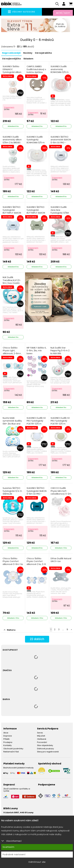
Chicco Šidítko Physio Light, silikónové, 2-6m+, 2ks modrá (12, 352)
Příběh (6, 739)
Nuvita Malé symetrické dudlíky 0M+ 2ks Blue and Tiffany (12, 423)
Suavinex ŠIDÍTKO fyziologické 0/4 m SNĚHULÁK (12, 491)
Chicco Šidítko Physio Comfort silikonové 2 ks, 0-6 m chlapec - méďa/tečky (36, 564)
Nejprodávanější (11, 53)
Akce (6, 733)
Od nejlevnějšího (11, 59)
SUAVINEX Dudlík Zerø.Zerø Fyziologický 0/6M (60, 210)
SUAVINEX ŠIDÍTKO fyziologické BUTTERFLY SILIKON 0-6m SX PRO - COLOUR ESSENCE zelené (36, 215)
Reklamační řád (11, 752)
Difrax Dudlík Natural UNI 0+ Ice (61, 560)
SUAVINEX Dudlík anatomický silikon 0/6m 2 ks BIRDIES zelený (12, 141)
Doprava (8, 736)
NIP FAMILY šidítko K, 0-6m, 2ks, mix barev (36, 351)
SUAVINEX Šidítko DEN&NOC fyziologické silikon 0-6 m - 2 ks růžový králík (13, 72)
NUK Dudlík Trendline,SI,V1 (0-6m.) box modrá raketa (12, 282)
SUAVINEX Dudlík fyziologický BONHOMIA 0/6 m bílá (36, 141)
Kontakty (8, 746)
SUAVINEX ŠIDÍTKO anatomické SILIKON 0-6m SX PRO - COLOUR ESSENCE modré (61, 143)
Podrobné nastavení (14, 854)
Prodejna (8, 742)
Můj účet (41, 736)
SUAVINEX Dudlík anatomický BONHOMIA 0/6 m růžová (60, 71)
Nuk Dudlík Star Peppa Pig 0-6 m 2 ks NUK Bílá (60, 351)
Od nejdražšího (43, 53)
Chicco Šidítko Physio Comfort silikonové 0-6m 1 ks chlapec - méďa (13, 563)
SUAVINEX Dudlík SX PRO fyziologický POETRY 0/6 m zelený (60, 423)
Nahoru (10, 630)
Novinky (28, 53)
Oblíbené (42, 739)
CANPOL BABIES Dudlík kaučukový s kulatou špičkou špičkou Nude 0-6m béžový (37, 72)
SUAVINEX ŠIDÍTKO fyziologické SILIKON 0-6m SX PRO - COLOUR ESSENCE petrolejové (37, 494)
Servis (40, 733)
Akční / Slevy (63, 13)
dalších (37, 640)
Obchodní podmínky (13, 749)
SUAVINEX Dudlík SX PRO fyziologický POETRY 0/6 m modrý (36, 423)
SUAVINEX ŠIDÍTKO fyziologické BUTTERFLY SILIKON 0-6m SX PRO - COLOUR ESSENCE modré (12, 215)
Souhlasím (9, 847)
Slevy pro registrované (48, 752)
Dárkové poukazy (45, 749)
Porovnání (42, 742)
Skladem (28, 59)
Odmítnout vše (37, 862)
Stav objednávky (45, 746)
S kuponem (9, 107)
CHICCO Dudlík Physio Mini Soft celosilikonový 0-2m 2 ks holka (61, 493)
